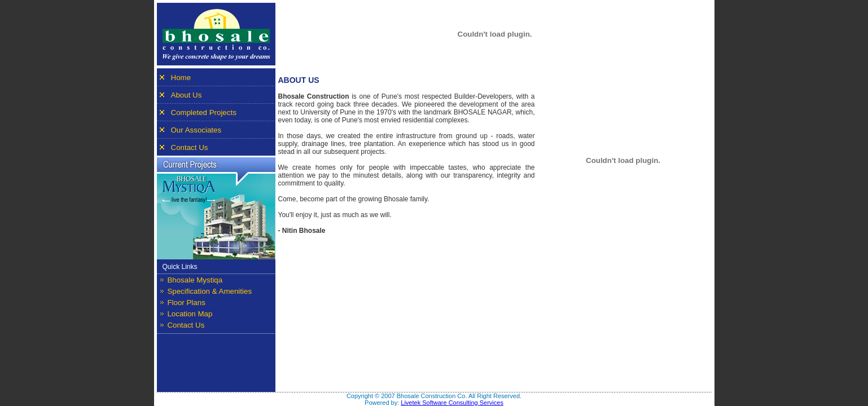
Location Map (190, 314)
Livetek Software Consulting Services (452, 403)
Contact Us (190, 147)
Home (181, 78)
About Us (187, 95)
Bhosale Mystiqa (195, 280)
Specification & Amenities (209, 291)
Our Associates (196, 130)
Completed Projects (204, 112)
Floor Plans (186, 303)
